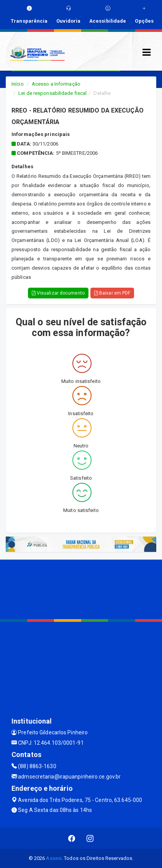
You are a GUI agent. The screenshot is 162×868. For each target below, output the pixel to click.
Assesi (54, 858)
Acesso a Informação (56, 84)
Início (18, 84)
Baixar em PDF (112, 293)
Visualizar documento (58, 293)
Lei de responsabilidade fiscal (52, 93)
